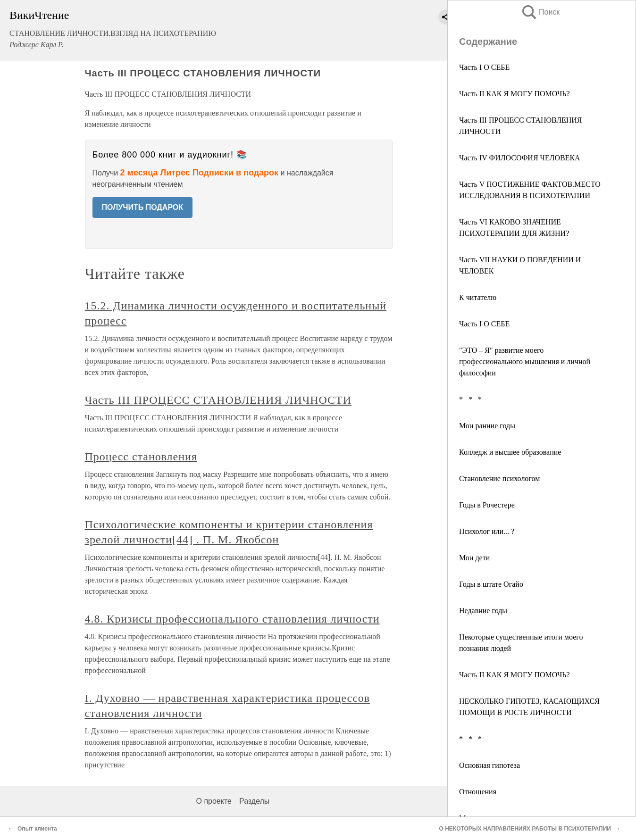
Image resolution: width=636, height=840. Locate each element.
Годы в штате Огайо (491, 584)
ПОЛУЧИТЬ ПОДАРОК (143, 207)
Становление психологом (499, 478)
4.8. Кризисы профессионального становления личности (232, 619)
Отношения (478, 792)
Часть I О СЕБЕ (484, 67)
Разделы (254, 801)
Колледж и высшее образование (510, 452)
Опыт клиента (37, 829)
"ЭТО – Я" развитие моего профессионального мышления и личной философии (525, 362)
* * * (470, 399)
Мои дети (474, 558)
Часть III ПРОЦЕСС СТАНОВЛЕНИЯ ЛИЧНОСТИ (218, 400)
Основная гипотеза (490, 765)
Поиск (540, 12)
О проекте (214, 801)
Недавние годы (483, 611)
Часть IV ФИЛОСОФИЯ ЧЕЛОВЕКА (520, 158)
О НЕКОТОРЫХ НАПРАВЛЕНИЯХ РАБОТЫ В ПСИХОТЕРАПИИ (525, 829)
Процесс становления (141, 457)
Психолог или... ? (487, 531)
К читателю (478, 297)
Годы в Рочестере (487, 505)
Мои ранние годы (487, 426)
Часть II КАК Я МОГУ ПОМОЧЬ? (515, 94)
